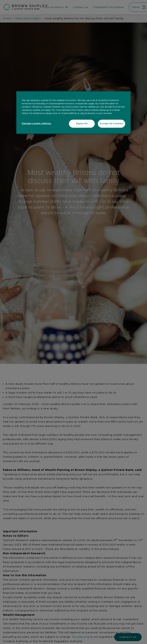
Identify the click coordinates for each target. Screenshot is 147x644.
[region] (73, 113)
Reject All (82, 124)
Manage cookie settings (37, 123)
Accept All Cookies (111, 124)
